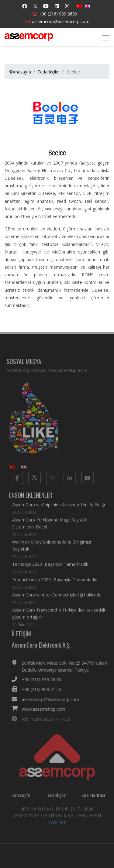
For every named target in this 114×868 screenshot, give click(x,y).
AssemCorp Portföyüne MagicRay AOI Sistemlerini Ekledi (59, 530)
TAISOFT (57, 825)
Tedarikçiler (56, 798)
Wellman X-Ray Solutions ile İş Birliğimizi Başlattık (59, 552)
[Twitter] (35, 6)
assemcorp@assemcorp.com (61, 21)
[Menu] (106, 38)
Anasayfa (21, 798)
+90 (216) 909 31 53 (44, 689)
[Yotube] (85, 478)
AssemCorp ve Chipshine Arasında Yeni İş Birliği (59, 511)
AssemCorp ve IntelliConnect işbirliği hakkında (57, 601)
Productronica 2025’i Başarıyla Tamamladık (55, 586)
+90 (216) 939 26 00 (44, 680)
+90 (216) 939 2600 (58, 14)
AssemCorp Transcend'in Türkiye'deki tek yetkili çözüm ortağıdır (59, 620)
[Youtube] (46, 6)
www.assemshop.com (46, 709)
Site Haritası (93, 798)
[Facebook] (25, 6)
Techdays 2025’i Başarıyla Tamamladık (50, 571)
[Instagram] (67, 6)
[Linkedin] (57, 6)
